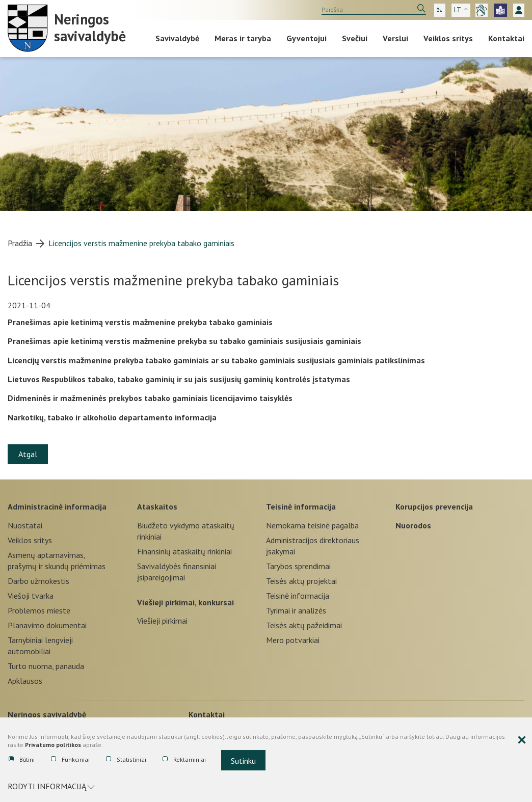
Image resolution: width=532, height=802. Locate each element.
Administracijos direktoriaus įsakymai (313, 546)
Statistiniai (126, 760)
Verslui (395, 38)
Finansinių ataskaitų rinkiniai (184, 551)
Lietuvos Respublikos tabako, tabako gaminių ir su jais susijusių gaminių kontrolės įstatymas (179, 379)
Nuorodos (413, 525)
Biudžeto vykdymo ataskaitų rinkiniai (186, 531)
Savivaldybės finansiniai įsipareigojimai (177, 572)
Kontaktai (506, 38)
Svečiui (355, 38)
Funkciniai (70, 760)
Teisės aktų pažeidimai (304, 625)
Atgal (28, 454)
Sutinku (243, 761)
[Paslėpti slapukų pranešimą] (522, 740)
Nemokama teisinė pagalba (312, 525)
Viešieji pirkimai (162, 621)
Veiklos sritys (448, 38)
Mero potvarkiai (293, 640)
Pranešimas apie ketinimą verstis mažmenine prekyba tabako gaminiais (140, 322)
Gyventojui (307, 38)
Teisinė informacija (301, 506)
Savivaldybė (177, 38)
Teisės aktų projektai (301, 581)
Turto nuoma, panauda (46, 666)
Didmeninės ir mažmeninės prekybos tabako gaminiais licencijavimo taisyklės (150, 398)
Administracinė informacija (57, 506)
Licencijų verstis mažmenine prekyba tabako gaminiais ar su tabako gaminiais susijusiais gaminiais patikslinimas (216, 360)
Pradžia (20, 243)
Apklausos (25, 681)
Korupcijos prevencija (434, 506)
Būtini (22, 760)
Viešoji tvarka (31, 596)
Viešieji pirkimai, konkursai (185, 602)
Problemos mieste (39, 610)
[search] (374, 10)
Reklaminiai (184, 760)
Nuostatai (25, 525)
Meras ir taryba (243, 38)
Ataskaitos (157, 506)
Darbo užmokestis (38, 581)
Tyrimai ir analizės (296, 610)
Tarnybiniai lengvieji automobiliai (40, 646)
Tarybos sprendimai (298, 566)
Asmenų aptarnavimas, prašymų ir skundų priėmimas (57, 560)
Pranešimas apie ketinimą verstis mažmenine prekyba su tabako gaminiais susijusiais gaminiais (184, 341)
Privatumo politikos (53, 745)
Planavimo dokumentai (47, 625)
